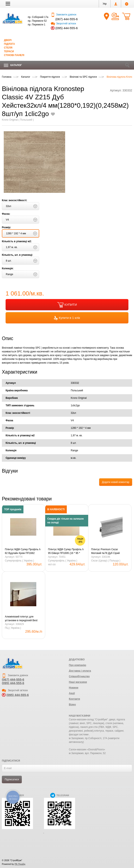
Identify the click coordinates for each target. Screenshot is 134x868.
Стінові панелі (14, 55)
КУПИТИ (67, 305)
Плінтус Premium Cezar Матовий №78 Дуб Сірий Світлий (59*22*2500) (105, 551)
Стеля (8, 48)
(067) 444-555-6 (67, 19)
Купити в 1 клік (67, 318)
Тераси (9, 51)
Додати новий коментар (116, 482)
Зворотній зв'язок (63, 24)
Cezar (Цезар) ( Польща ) (106, 561)
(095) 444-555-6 (67, 28)
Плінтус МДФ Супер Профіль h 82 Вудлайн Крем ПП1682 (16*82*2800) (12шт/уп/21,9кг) (23, 551)
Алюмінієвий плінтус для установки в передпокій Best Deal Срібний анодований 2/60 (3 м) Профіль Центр (23, 619)
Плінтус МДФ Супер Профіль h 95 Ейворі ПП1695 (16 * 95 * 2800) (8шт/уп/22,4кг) (66, 551)
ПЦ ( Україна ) (13, 628)
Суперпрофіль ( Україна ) (19, 561)
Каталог (13, 65)
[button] (8, 4)
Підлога (9, 44)
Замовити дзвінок (64, 15)
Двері (8, 40)
